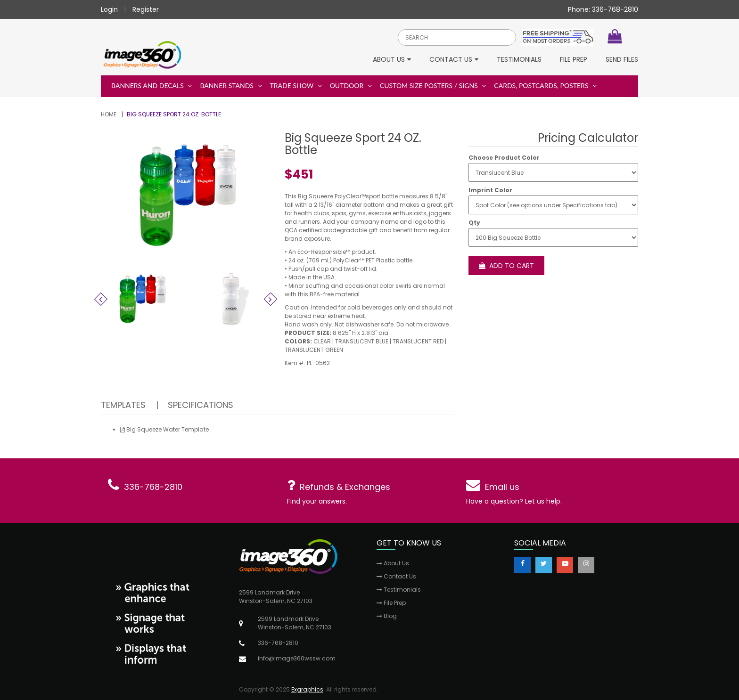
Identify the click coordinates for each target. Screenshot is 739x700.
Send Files (622, 60)
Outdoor (351, 85)
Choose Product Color (504, 158)
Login (109, 9)
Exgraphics (307, 689)
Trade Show (296, 85)
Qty (474, 223)
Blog (387, 616)
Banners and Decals (152, 85)
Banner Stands (231, 85)
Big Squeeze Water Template (164, 429)
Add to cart (506, 266)
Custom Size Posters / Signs (433, 85)
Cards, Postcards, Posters (545, 85)
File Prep (574, 60)
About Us (392, 60)
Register (146, 9)
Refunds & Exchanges (345, 487)
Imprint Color (490, 190)
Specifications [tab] (201, 405)
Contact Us (454, 60)
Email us (502, 487)
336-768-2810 (153, 487)
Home (109, 114)
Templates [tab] (123, 405)
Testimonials (519, 60)
